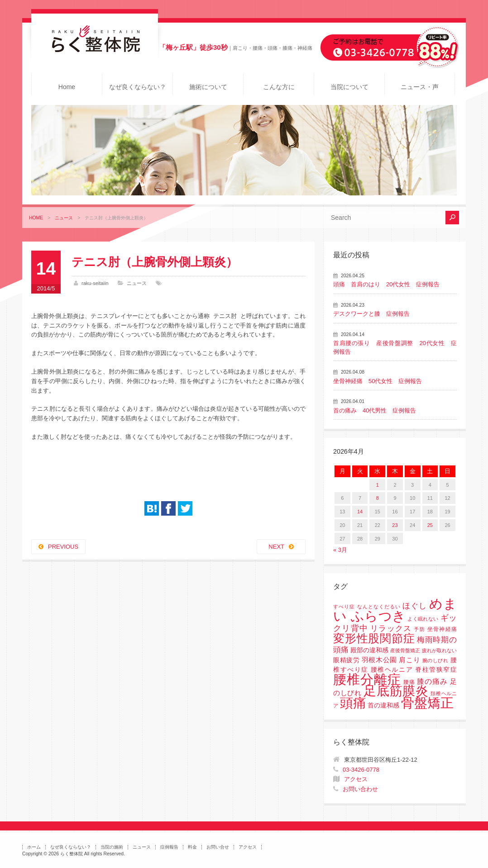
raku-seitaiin (95, 283)
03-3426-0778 (361, 770)
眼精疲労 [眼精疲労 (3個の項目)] (347, 660)
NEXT (276, 547)
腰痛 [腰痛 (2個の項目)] (409, 682)
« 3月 (340, 550)
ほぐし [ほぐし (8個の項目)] (415, 606)
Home (67, 87)
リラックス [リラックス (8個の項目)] (391, 628)
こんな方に (279, 87)
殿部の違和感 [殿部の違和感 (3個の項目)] (369, 650)
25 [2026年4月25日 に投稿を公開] (430, 525)
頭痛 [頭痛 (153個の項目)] (353, 703)
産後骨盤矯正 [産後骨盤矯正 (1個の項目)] (405, 650)
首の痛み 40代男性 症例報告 (375, 410)
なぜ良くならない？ (138, 87)
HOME (36, 218)
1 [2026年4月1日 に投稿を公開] (378, 485)
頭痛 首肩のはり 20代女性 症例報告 (386, 284)
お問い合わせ (360, 789)
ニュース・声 (420, 87)
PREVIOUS (63, 547)
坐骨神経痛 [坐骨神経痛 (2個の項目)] (442, 629)
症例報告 (169, 847)
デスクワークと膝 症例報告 (371, 314)
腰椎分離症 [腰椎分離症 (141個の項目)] (367, 679)
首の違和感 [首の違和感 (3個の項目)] (383, 705)
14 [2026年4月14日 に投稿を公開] (360, 512)
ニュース (64, 218)
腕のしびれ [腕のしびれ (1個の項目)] (435, 660)
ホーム (34, 847)
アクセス (356, 779)
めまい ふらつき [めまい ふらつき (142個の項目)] (395, 610)
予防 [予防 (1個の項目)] (419, 629)
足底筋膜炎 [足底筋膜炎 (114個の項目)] (396, 691)
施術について (208, 87)
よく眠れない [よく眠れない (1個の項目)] (423, 619)
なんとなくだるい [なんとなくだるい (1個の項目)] (379, 607)
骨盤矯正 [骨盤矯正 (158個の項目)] (427, 703)
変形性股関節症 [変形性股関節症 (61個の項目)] (374, 638)
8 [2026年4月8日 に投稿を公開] (378, 498)
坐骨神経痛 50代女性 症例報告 (378, 381)
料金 (192, 847)
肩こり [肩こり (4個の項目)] (409, 660)
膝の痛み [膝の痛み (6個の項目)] (432, 681)
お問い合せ (218, 847)
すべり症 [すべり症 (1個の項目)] (344, 607)
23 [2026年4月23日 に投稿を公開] (395, 525)
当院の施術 (112, 847)
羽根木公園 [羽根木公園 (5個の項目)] (379, 660)
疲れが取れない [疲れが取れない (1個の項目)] (439, 650)
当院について (349, 87)
